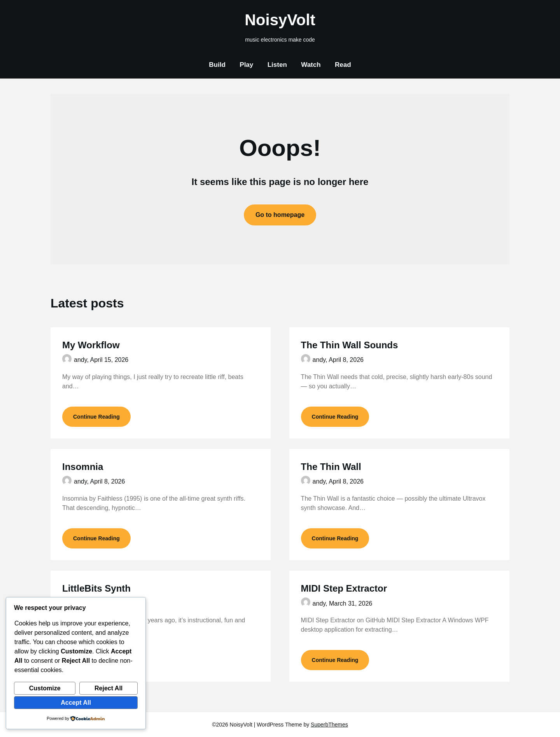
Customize (45, 688)
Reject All (108, 688)
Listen (277, 65)
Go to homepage (280, 215)
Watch (311, 65)
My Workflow (91, 345)
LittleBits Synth (96, 588)
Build (217, 65)
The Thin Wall (331, 467)
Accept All (76, 703)
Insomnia (83, 467)
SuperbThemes (329, 725)
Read (343, 65)
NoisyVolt (280, 20)
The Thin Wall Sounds (350, 345)
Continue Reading (96, 417)
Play (246, 65)
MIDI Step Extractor (344, 588)
